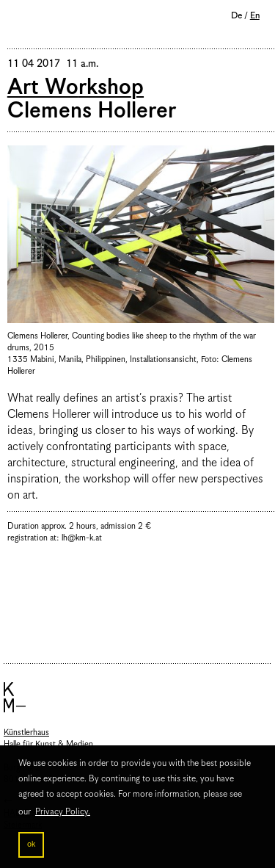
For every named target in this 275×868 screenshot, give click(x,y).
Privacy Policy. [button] (63, 812)
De (236, 16)
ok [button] (31, 845)
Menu (22, 18)
